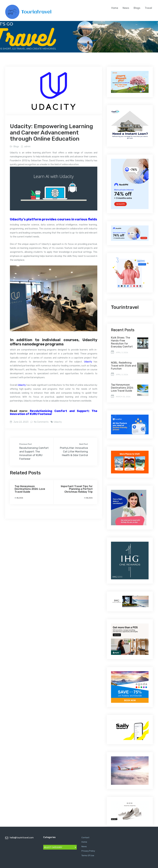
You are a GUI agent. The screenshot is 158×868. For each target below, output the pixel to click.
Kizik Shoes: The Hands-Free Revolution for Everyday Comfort (122, 342)
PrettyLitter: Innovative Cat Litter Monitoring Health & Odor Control (74, 452)
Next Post (84, 444)
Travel (148, 8)
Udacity (88, 362)
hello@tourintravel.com (22, 838)
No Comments (41, 422)
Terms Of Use (88, 855)
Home (115, 8)
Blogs (137, 8)
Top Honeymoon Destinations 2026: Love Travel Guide (30, 489)
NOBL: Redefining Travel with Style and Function (124, 366)
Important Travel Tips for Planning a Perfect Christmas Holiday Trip (77, 489)
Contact (85, 837)
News (126, 8)
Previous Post (26, 444)
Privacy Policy (88, 851)
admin (27, 147)
